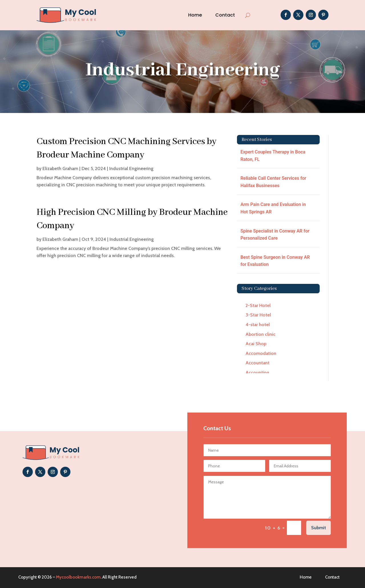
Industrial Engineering (131, 168)
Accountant (257, 363)
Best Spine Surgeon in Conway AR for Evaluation (275, 261)
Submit (319, 528)
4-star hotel (258, 325)
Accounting (257, 372)
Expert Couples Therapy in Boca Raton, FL (273, 156)
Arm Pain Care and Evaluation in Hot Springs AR (273, 208)
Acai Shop (256, 344)
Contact (225, 15)
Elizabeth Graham (60, 168)
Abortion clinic (260, 334)
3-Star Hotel (258, 315)
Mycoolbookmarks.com (78, 577)
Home (195, 15)
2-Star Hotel (258, 305)
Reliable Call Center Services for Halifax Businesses (273, 182)
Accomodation (261, 353)
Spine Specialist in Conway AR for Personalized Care (275, 235)
